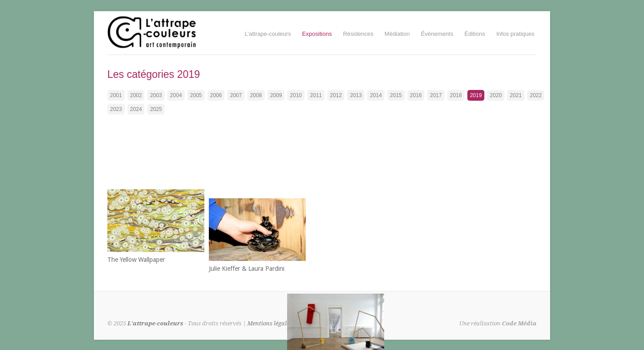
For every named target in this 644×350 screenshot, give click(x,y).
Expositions (317, 34)
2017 (436, 95)
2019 (476, 95)
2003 (156, 95)
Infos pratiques (515, 34)
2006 (216, 95)
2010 (296, 95)
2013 (356, 95)
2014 (376, 95)
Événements (437, 34)
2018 (456, 95)
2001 (116, 95)
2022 (536, 95)
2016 (416, 95)
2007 (236, 95)
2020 (496, 95)
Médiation (397, 34)
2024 (136, 109)
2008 (256, 95)
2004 (176, 95)
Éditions (475, 34)
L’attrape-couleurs (268, 34)
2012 (336, 95)
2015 (396, 95)
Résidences (358, 34)
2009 (276, 95)
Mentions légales (270, 323)
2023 (116, 109)
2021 (516, 95)
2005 (196, 95)
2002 (136, 95)
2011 (316, 95)
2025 (156, 109)
